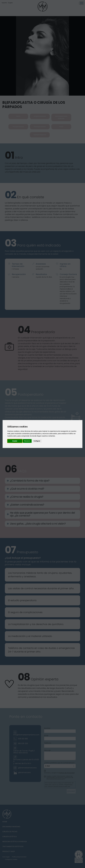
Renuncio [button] (27, 441)
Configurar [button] (37, 441)
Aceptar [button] (15, 441)
